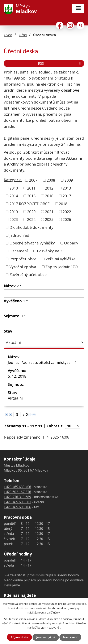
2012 (49, 188)
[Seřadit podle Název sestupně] (21, 286)
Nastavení (70, 637)
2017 (67, 196)
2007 (33, 180)
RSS (60, 63)
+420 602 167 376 (17, 492)
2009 (69, 180)
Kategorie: (13, 180)
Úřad (23, 35)
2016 (49, 196)
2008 (51, 180)
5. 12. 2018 (17, 376)
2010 (14, 188)
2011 (31, 188)
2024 (31, 219)
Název (11, 286)
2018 (63, 204)
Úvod (8, 35)
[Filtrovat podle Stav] (44, 342)
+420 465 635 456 (17, 487)
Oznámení (19, 251)
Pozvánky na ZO (51, 251)
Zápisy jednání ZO (62, 267)
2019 (14, 211)
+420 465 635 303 (17, 502)
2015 (31, 196)
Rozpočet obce (23, 259)
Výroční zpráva (23, 267)
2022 (67, 211)
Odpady (71, 243)
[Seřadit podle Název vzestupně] (21, 284)
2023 (14, 219)
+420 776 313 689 (17, 497)
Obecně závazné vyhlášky (32, 243)
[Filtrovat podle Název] (44, 294)
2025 (49, 219)
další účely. (54, 612)
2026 (67, 219)
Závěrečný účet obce (28, 275)
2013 (67, 188)
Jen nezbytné (46, 637)
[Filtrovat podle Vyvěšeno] (44, 310)
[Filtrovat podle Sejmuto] (44, 326)
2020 (31, 211)
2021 (49, 211)
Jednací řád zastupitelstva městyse (43, 362)
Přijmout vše (19, 637)
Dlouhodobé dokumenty (31, 227)
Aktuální (15, 398)
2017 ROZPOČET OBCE (30, 204)
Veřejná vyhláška (60, 259)
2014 (14, 196)
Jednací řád (19, 235)
